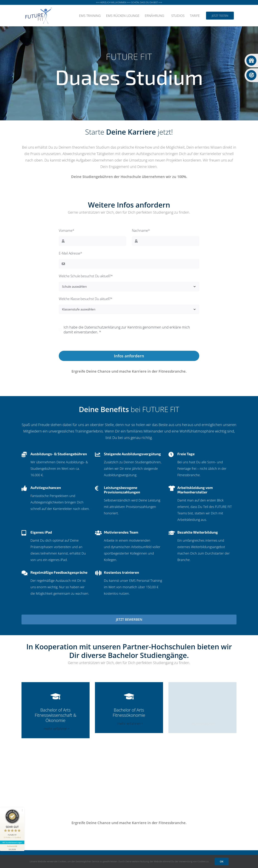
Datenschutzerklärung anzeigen (129, 342)
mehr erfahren (55, 729)
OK (222, 861)
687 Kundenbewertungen (12, 842)
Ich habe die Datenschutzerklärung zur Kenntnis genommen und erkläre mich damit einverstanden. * (127, 330)
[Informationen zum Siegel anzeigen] (12, 848)
